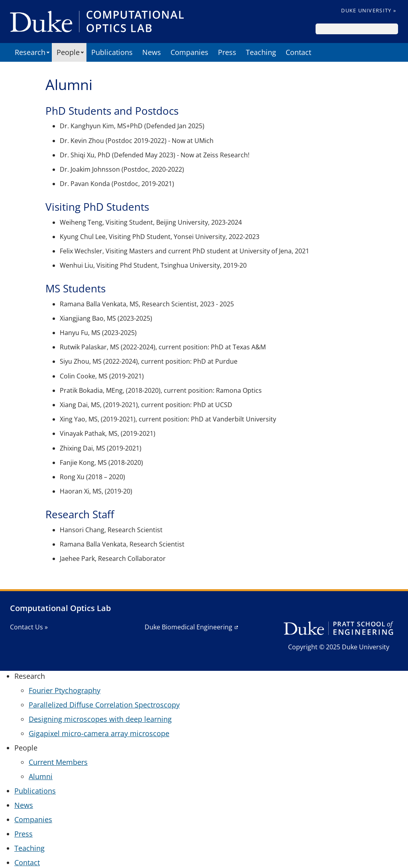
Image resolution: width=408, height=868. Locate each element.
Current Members (58, 762)
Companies (189, 52)
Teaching (261, 52)
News (152, 52)
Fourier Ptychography (65, 690)
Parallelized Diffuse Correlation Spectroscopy (104, 705)
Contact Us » (29, 627)
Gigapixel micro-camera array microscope (99, 733)
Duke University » (369, 10)
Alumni (41, 776)
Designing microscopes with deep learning (100, 719)
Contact (298, 52)
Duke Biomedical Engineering (188, 627)
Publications (112, 52)
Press (227, 52)
